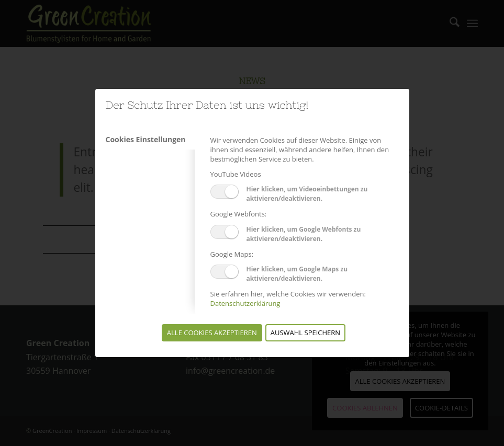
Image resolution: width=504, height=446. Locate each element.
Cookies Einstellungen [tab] (146, 139)
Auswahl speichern (305, 333)
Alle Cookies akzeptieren (212, 333)
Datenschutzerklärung (245, 303)
